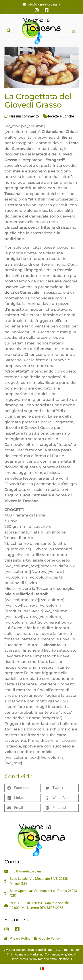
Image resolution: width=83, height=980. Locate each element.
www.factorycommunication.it (51, 959)
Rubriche (67, 116)
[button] (9, 31)
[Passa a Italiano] (42, 969)
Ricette (53, 116)
